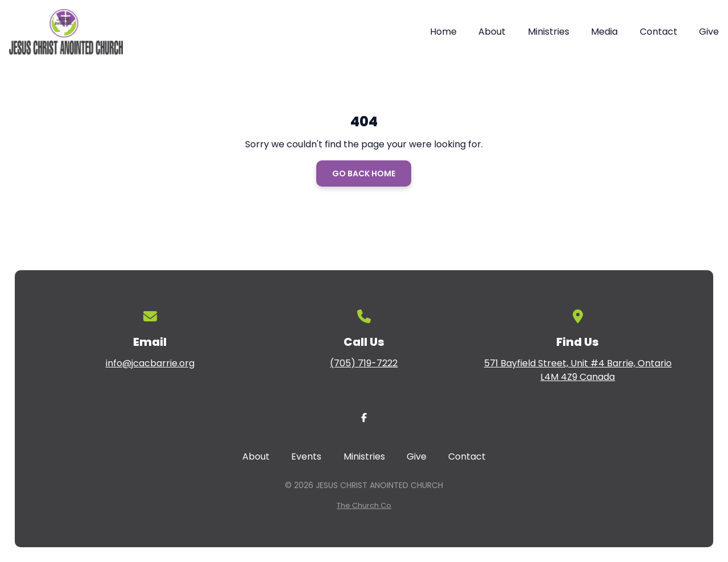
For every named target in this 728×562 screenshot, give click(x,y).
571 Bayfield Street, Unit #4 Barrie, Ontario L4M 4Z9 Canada (578, 370)
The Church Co (364, 505)
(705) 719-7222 (364, 363)
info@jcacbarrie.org (150, 363)
